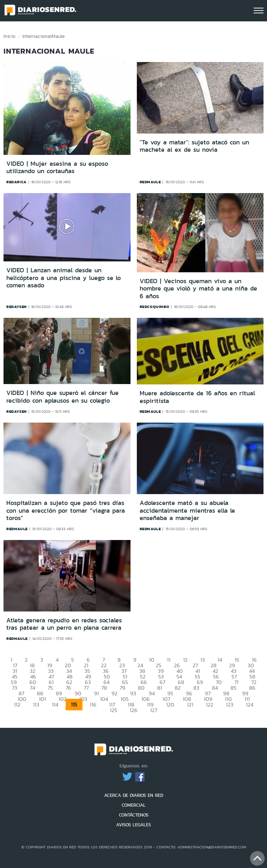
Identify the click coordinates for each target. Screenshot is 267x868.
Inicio (9, 36)
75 (50, 688)
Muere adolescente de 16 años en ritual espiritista (197, 397)
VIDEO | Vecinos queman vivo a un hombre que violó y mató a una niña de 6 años (198, 289)
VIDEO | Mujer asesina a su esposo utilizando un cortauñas (57, 168)
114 (55, 705)
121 (190, 705)
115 (74, 705)
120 (170, 705)
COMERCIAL (134, 805)
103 (83, 699)
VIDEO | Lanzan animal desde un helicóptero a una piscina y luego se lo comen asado (64, 278)
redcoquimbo (155, 307)
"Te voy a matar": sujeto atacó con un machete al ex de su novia (194, 146)
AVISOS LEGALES (133, 825)
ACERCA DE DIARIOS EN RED (134, 795)
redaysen (16, 307)
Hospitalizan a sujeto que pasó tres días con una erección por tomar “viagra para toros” (66, 510)
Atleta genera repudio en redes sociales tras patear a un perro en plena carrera (64, 624)
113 (36, 705)
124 (250, 705)
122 (210, 705)
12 (185, 660)
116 (93, 705)
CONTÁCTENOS (134, 815)
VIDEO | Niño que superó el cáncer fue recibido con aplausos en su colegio (62, 397)
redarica (16, 182)
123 (230, 705)
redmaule (150, 182)
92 (115, 693)
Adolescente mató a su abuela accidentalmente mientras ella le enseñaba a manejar (187, 510)
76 (68, 688)
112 (17, 705)
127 (154, 710)
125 (114, 710)
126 (134, 710)
